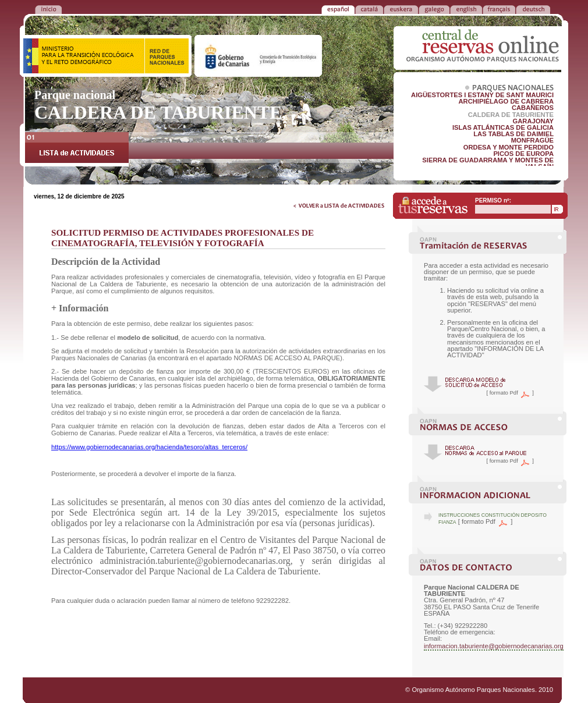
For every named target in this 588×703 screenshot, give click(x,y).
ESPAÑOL (338, 9)
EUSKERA (401, 9)
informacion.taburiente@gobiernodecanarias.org (494, 646)
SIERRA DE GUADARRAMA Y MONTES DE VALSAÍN (488, 163)
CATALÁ (369, 9)
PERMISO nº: (493, 200)
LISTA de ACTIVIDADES (77, 149)
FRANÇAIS (499, 9)
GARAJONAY (533, 121)
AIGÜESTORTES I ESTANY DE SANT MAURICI (482, 95)
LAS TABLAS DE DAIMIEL (513, 134)
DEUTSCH (533, 9)
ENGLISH (466, 9)
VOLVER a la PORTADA (48, 9)
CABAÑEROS (533, 108)
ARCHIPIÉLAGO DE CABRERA (506, 101)
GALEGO (434, 9)
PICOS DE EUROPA (523, 154)
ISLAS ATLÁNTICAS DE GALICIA (503, 127)
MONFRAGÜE (532, 140)
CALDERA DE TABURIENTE (511, 115)
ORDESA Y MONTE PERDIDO (509, 147)
